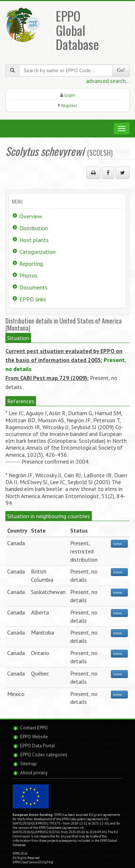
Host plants (34, 240)
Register (69, 105)
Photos (28, 275)
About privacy (34, 773)
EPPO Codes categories (44, 755)
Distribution (34, 228)
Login (70, 95)
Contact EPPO (34, 728)
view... (119, 544)
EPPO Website (34, 737)
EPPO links (33, 299)
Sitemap (28, 764)
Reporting (31, 264)
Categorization (37, 252)
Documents (33, 287)
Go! (121, 70)
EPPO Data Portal (38, 746)
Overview (31, 216)
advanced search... (108, 81)
